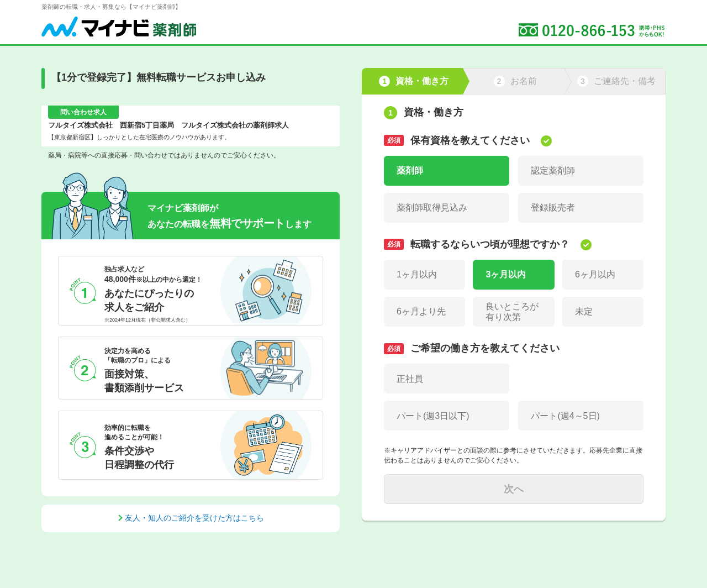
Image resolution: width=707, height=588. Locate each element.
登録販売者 (553, 208)
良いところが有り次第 (512, 312)
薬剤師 (410, 170)
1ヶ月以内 (417, 274)
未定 (584, 311)
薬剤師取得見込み (432, 208)
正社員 (410, 379)
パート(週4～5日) (565, 416)
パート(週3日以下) (433, 416)
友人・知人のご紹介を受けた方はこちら (194, 518)
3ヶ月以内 (506, 274)
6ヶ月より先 (421, 311)
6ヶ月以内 (595, 274)
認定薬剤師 (553, 170)
